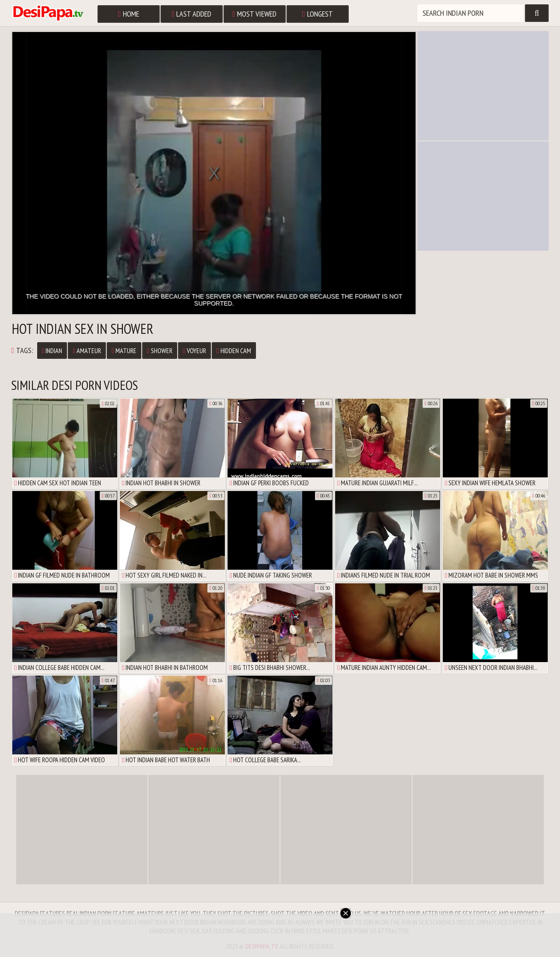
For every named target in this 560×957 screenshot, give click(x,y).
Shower (160, 351)
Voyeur (194, 351)
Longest (318, 14)
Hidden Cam (234, 351)
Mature (124, 351)
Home (129, 14)
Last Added (192, 14)
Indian (52, 351)
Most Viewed (255, 14)
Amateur (87, 351)
